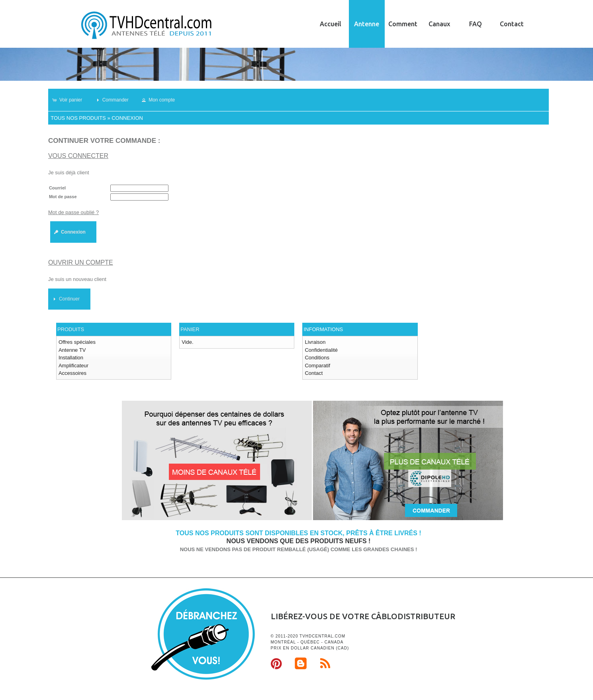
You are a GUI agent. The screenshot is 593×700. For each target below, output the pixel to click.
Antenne (367, 24)
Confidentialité (321, 350)
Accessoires (72, 373)
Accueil (331, 24)
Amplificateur (73, 366)
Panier (190, 329)
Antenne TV (72, 350)
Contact (512, 24)
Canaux (439, 24)
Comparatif (317, 366)
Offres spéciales (77, 342)
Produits (71, 329)
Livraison (315, 342)
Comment (403, 24)
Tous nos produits (78, 118)
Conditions (317, 358)
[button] (71, 100)
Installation (71, 358)
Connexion (127, 118)
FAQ (476, 24)
